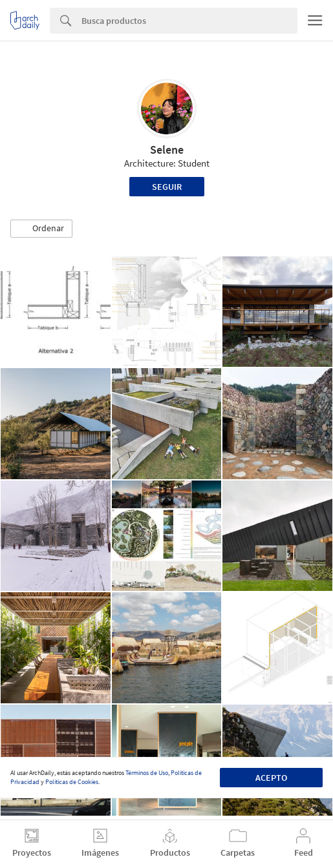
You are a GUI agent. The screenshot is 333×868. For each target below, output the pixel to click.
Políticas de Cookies (72, 782)
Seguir (167, 187)
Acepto (271, 778)
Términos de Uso (147, 773)
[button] (41, 229)
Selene (167, 150)
